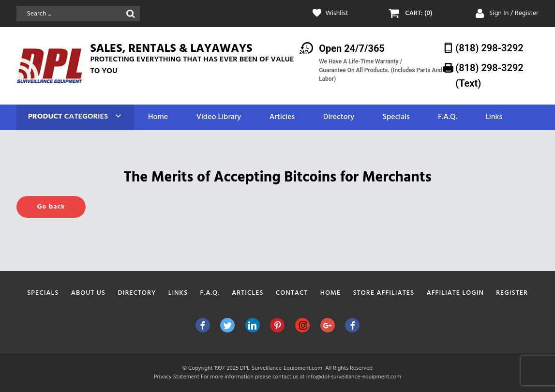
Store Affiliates (383, 293)
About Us (88, 293)
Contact (292, 293)
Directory (339, 117)
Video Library (219, 117)
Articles (282, 117)
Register (512, 293)
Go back (51, 207)
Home (158, 117)
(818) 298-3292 (489, 48)
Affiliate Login (455, 293)
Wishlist (337, 14)
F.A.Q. (447, 117)
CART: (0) (419, 14)
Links (494, 117)
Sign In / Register (514, 13)
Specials (396, 117)
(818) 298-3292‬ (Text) (489, 75)
